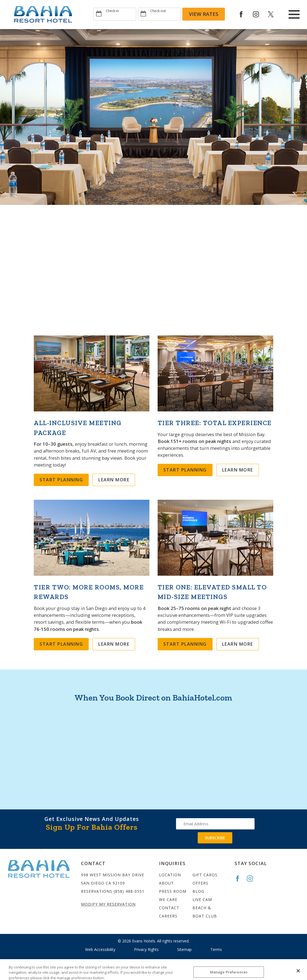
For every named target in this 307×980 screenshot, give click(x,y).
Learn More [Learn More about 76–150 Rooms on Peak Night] (114, 644)
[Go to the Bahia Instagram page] (252, 879)
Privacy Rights (146, 949)
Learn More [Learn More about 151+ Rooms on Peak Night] (238, 470)
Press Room (173, 891)
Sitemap (184, 949)
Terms (216, 949)
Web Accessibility (100, 949)
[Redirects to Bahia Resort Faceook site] (245, 14)
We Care (168, 899)
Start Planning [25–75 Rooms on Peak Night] (185, 644)
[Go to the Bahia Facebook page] (240, 879)
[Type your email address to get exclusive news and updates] (215, 824)
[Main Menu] (294, 14)
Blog (198, 891)
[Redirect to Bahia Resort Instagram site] (260, 14)
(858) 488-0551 (129, 891)
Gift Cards (205, 875)
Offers (200, 883)
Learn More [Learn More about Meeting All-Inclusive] (114, 480)
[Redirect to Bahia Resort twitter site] (275, 14)
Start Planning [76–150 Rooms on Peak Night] (61, 644)
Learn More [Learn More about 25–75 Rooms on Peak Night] (238, 644)
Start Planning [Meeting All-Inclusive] (61, 480)
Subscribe (215, 838)
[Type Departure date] (159, 14)
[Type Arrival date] (115, 14)
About (166, 883)
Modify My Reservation (108, 904)
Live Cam (202, 899)
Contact (169, 908)
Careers (168, 916)
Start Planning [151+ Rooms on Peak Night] (185, 470)
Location (170, 875)
